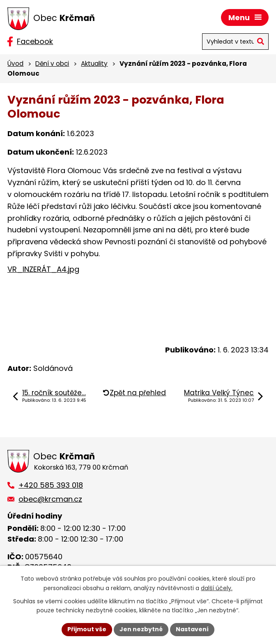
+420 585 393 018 (51, 485)
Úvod (15, 64)
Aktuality (94, 64)
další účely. (217, 588)
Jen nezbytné (141, 629)
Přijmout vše (87, 629)
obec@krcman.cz (50, 499)
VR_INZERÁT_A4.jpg (43, 269)
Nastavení (192, 629)
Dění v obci (52, 64)
